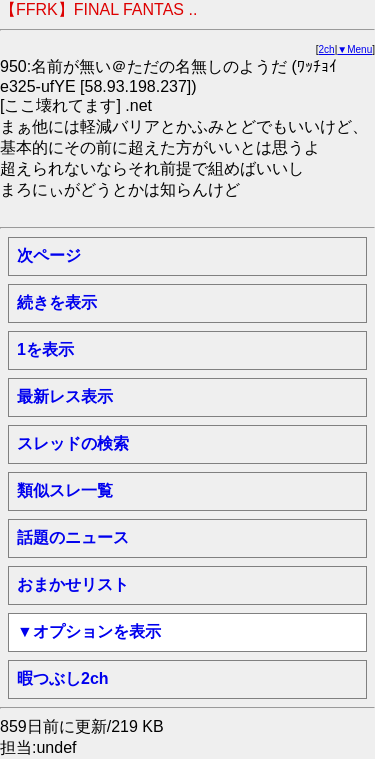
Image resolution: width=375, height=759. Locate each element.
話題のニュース (73, 537)
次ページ (49, 255)
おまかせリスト (73, 584)
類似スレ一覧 (65, 490)
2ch (327, 49)
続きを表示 (57, 302)
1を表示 (45, 349)
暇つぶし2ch (63, 678)
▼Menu (354, 49)
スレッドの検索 (73, 443)
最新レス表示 (65, 396)
